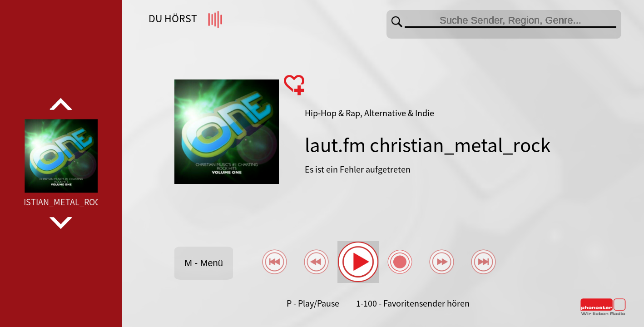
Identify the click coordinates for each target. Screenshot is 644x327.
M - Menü (203, 263)
